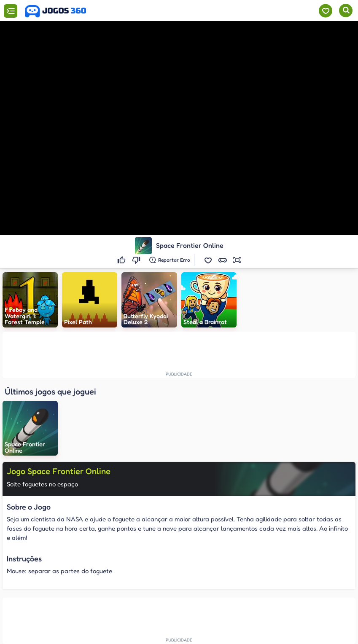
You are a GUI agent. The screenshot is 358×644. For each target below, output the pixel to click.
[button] (208, 260)
